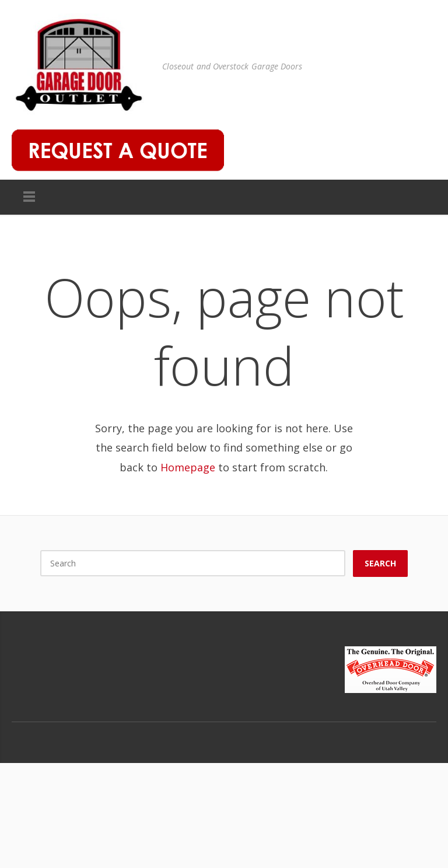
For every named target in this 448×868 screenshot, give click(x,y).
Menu (29, 197)
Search (380, 563)
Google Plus (400, 734)
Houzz (425, 734)
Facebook (376, 734)
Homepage (188, 467)
